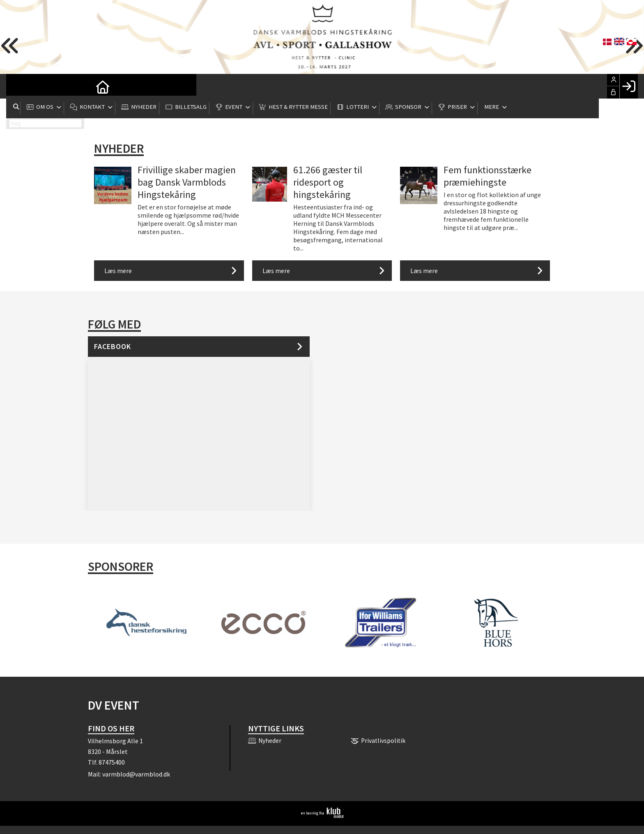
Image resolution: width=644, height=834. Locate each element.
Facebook (113, 346)
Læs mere (118, 271)
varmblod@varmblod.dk (136, 774)
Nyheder (119, 148)
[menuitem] (18, 86)
